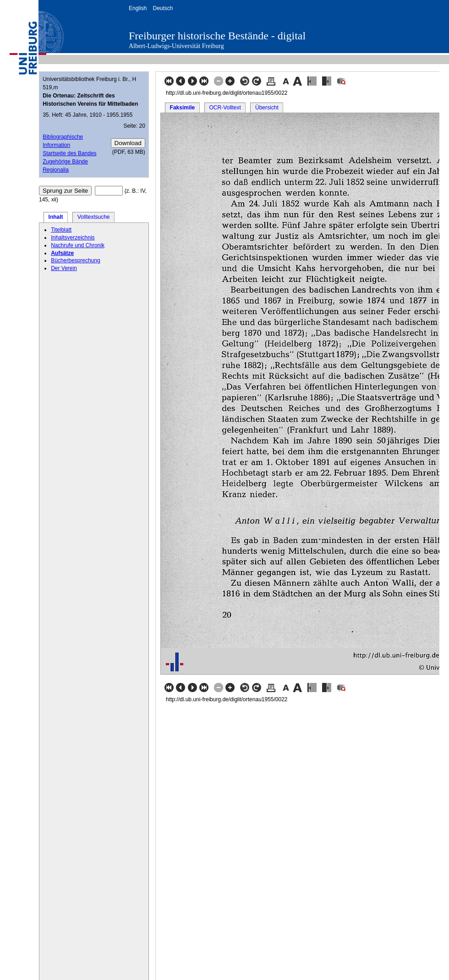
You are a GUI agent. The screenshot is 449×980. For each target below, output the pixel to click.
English (138, 8)
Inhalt (56, 217)
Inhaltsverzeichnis (73, 238)
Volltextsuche (94, 217)
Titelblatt (61, 230)
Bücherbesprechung (75, 260)
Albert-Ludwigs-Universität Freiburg (176, 46)
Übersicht (267, 108)
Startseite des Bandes (69, 153)
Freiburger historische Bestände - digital (217, 36)
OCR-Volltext (225, 108)
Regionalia (56, 170)
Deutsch (163, 8)
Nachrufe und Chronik (78, 245)
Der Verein (64, 268)
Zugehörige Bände (65, 162)
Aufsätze (62, 253)
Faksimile (183, 108)
